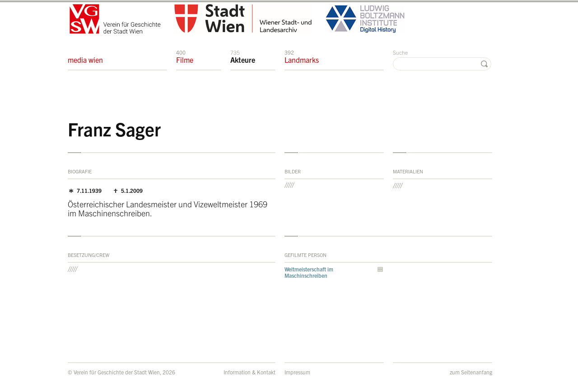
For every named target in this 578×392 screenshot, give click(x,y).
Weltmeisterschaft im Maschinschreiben (309, 272)
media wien (85, 56)
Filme (185, 56)
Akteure (243, 56)
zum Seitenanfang (471, 372)
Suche (400, 52)
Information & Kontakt (249, 372)
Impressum (297, 372)
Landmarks (302, 56)
